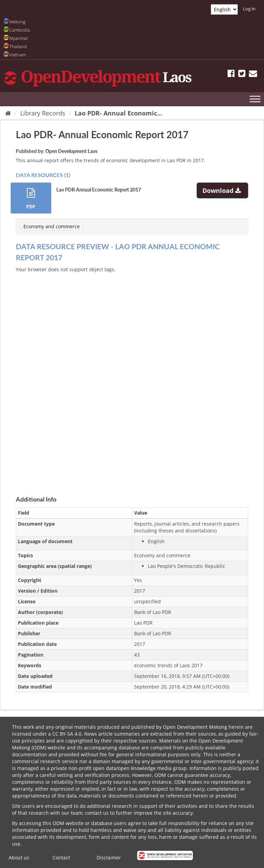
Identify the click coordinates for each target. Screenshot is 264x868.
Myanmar (19, 38)
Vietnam (18, 55)
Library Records (43, 113)
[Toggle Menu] (255, 99)
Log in (249, 9)
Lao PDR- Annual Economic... (118, 113)
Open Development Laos (71, 151)
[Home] (8, 113)
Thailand (18, 46)
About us (19, 858)
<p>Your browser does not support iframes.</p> (132, 376)
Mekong (17, 22)
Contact (61, 858)
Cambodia (20, 30)
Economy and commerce (52, 226)
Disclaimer (109, 858)
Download (223, 190)
